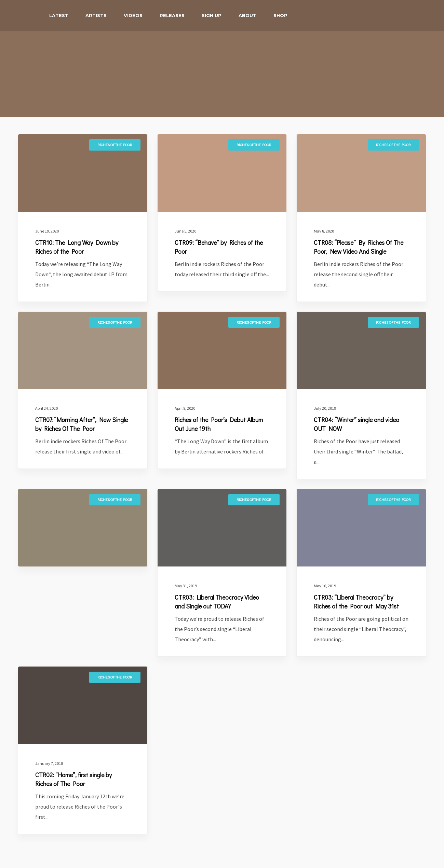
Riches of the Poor (115, 145)
